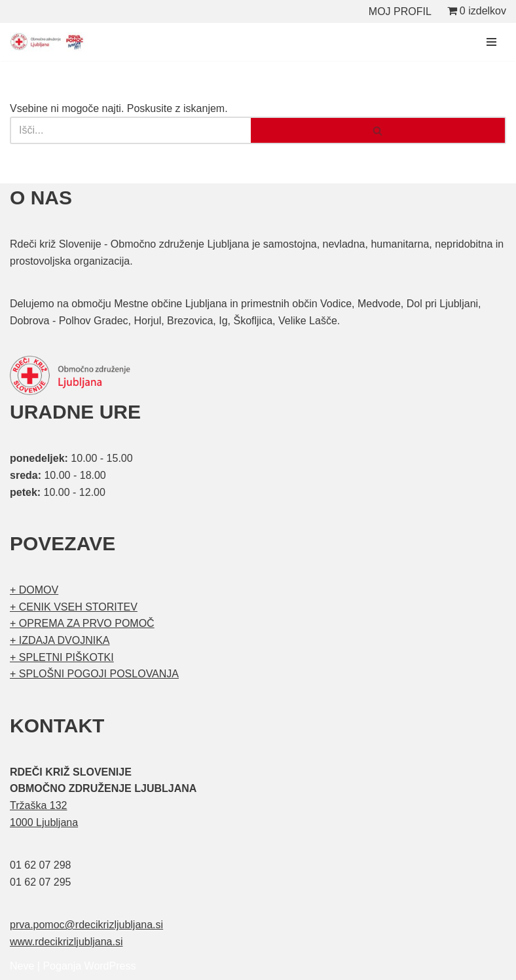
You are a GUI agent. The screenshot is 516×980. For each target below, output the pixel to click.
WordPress (110, 966)
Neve (22, 966)
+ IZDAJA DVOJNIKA (60, 640)
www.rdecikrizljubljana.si (66, 942)
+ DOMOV (34, 590)
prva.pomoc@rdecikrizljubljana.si (86, 925)
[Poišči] (130, 130)
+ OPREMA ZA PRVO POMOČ (82, 623)
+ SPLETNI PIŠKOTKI (62, 657)
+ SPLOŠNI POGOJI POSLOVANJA (94, 674)
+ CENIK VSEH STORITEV (74, 607)
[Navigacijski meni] (491, 42)
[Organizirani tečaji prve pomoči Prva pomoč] (49, 42)
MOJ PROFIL (400, 11)
